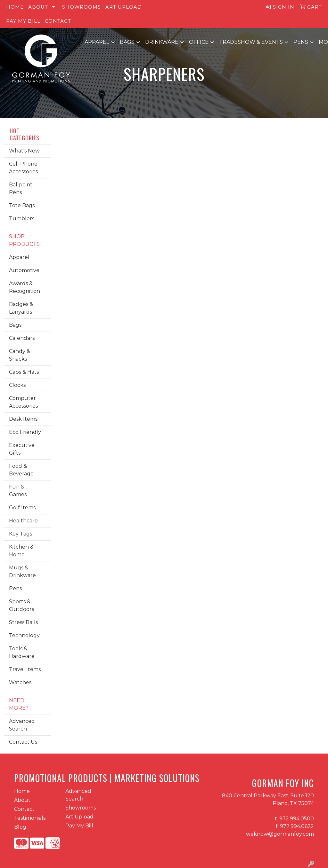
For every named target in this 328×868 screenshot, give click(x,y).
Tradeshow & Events (251, 42)
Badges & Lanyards (21, 308)
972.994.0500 (297, 819)
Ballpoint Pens (21, 188)
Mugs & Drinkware (22, 571)
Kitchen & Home (21, 551)
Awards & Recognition (25, 287)
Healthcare (23, 521)
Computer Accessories (23, 402)
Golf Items (22, 508)
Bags (127, 42)
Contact (58, 21)
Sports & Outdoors (21, 605)
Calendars (22, 338)
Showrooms (82, 7)
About (38, 7)
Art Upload (124, 7)
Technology (24, 635)
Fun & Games (18, 491)
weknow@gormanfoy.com (280, 834)
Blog (20, 827)
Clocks (17, 385)
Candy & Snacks (20, 355)
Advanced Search (22, 725)
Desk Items (23, 419)
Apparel (97, 42)
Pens (301, 42)
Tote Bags (22, 205)
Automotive (24, 270)
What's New (24, 151)
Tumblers (22, 219)
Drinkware (162, 42)
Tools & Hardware (22, 652)
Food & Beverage (21, 470)
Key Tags (20, 534)
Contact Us (23, 742)
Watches (20, 682)
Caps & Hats (24, 372)
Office (199, 42)
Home (15, 7)
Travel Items (25, 669)
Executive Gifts (22, 449)
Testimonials (30, 818)
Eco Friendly (25, 432)
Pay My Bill (23, 21)
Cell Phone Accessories (23, 168)
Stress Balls (23, 622)
